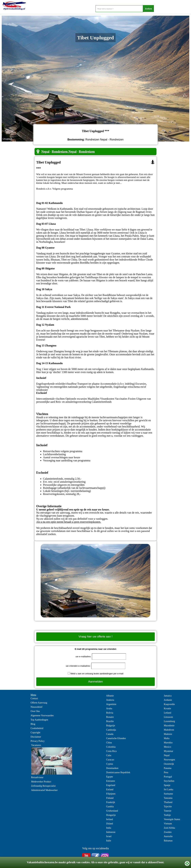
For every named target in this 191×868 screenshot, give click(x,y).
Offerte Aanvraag (39, 703)
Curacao (110, 760)
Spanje (167, 785)
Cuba (109, 755)
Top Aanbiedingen (39, 720)
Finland (110, 798)
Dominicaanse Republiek (118, 772)
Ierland (110, 819)
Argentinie (111, 704)
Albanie (110, 696)
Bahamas (168, 841)
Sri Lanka (168, 789)
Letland (167, 713)
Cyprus (110, 764)
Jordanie (168, 700)
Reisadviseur (37, 777)
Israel (109, 836)
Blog (33, 724)
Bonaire (110, 717)
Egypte (110, 777)
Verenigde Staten (172, 819)
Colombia (111, 747)
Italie (109, 841)
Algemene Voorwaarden (42, 715)
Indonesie (111, 832)
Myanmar (168, 751)
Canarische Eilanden (116, 738)
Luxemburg (169, 721)
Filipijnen (111, 794)
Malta (167, 738)
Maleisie (168, 734)
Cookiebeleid (37, 728)
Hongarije (111, 815)
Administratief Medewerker (44, 790)
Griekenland (112, 811)
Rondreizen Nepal (64, 151)
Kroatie (167, 709)
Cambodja (111, 730)
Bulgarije (111, 726)
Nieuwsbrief (37, 707)
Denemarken (112, 768)
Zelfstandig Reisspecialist (43, 786)
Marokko (168, 743)
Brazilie (110, 721)
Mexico (167, 747)
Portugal (168, 777)
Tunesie (168, 811)
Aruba (109, 709)
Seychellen (169, 781)
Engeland (111, 785)
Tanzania (168, 798)
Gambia (110, 807)
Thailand (168, 802)
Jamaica (168, 696)
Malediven (169, 730)
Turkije (167, 815)
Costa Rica (111, 751)
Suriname (168, 794)
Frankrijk (111, 802)
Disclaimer (36, 737)
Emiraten (111, 781)
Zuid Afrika (169, 828)
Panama (168, 768)
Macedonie (169, 726)
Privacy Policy (38, 741)
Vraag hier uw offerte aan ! (95, 637)
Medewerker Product (41, 782)
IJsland (110, 824)
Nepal (45, 151)
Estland (110, 789)
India (109, 828)
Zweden (168, 832)
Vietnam (168, 824)
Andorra (110, 700)
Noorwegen (169, 760)
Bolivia (110, 713)
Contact (34, 698)
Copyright (35, 733)
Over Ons (35, 711)
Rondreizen (87, 151)
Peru (166, 772)
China (109, 743)
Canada (110, 734)
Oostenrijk (169, 764)
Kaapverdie (169, 704)
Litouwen (168, 717)
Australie (168, 836)
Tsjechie (168, 807)
